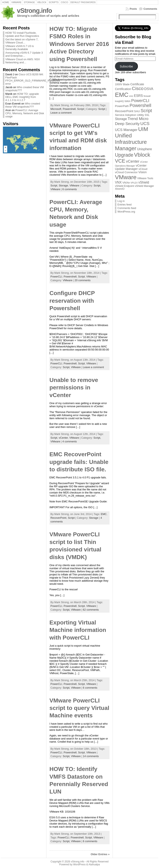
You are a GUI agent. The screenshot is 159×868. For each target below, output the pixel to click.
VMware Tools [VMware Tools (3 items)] (145, 178)
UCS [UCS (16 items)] (145, 123)
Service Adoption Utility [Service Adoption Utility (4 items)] (129, 115)
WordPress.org (126, 212)
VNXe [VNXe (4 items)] (126, 183)
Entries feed (124, 205)
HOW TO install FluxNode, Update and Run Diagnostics (22, 34)
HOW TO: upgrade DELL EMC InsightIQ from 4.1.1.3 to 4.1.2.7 (22, 97)
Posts (133, 9)
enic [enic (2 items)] (131, 96)
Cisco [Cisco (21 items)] (138, 88)
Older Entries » (100, 854)
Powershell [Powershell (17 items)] (140, 106)
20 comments (83, 280)
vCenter (63, 438)
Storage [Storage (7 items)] (121, 119)
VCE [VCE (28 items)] (120, 161)
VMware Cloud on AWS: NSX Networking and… (23, 61)
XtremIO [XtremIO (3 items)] (120, 189)
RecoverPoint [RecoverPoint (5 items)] (124, 111)
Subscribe (126, 66)
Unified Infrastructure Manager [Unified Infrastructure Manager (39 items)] (131, 142)
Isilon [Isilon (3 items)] (127, 101)
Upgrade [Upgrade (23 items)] (124, 155)
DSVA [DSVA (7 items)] (149, 89)
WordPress (79, 864)
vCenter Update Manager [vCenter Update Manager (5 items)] (131, 167)
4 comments (70, 441)
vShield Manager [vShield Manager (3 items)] (144, 186)
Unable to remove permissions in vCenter (74, 388)
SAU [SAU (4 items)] (137, 111)
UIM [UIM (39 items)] (143, 129)
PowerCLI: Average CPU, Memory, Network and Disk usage (25, 113)
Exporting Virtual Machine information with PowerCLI (78, 630)
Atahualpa (94, 864)
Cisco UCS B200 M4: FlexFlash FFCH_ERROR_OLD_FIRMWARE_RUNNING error (33, 79)
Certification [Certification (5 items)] (123, 89)
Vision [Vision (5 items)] (142, 172)
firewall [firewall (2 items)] (147, 96)
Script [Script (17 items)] (146, 111)
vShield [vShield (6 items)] (144, 182)
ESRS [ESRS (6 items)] (138, 96)
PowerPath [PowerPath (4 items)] (122, 106)
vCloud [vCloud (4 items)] (143, 169)
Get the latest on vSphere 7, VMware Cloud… (22, 41)
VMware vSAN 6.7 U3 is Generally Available (20, 48)
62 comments (91, 610)
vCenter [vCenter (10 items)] (132, 161)
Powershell (69, 109)
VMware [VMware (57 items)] (126, 177)
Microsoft (56, 109)
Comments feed (127, 208)
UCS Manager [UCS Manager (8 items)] (126, 130)
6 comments (70, 189)
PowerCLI (56, 277)
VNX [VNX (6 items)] (118, 182)
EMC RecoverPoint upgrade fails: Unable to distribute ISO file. (79, 462)
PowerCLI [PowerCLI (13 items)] (140, 101)
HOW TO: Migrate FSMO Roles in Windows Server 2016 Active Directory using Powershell (79, 44)
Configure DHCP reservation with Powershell (72, 301)
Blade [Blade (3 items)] (126, 84)
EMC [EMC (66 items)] (122, 95)
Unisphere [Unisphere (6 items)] (145, 149)
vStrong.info (34, 11)
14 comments (91, 756)
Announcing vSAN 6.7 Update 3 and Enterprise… (24, 54)
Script (81, 109)
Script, (97, 185)
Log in (121, 201)
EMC (104, 514)
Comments (150, 9)
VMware (74, 185)
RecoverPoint (58, 518)
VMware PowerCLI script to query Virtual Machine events (79, 708)
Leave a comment (61, 113)
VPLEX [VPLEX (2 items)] (134, 183)
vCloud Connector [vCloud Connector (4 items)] (126, 172)
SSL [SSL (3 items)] (147, 115)
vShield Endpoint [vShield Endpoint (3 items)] (124, 186)
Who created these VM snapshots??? (23, 105)
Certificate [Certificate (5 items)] (137, 84)
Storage (63, 185)
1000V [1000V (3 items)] (119, 84)
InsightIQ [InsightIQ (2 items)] (119, 101)
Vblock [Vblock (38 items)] (142, 155)
